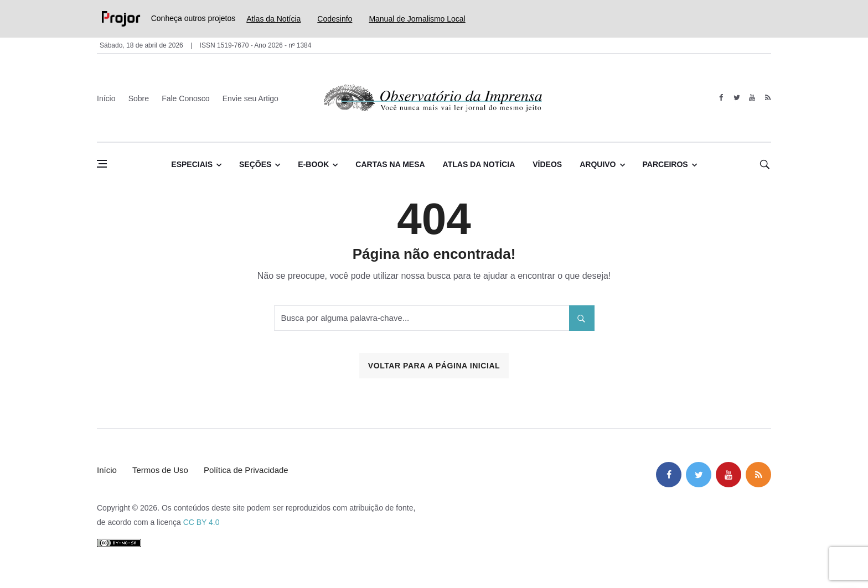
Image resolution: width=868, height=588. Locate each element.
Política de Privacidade (246, 470)
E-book (313, 164)
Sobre (139, 98)
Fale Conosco (185, 98)
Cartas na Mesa (390, 164)
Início (106, 98)
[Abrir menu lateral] (102, 164)
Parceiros (665, 164)
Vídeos (547, 164)
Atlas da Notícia (273, 19)
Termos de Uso (160, 470)
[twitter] (737, 98)
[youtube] (752, 98)
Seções (255, 164)
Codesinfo (335, 19)
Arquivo (598, 164)
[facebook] (721, 98)
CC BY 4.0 (201, 522)
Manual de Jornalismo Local (417, 19)
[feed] (768, 98)
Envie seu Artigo (250, 98)
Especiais (192, 164)
